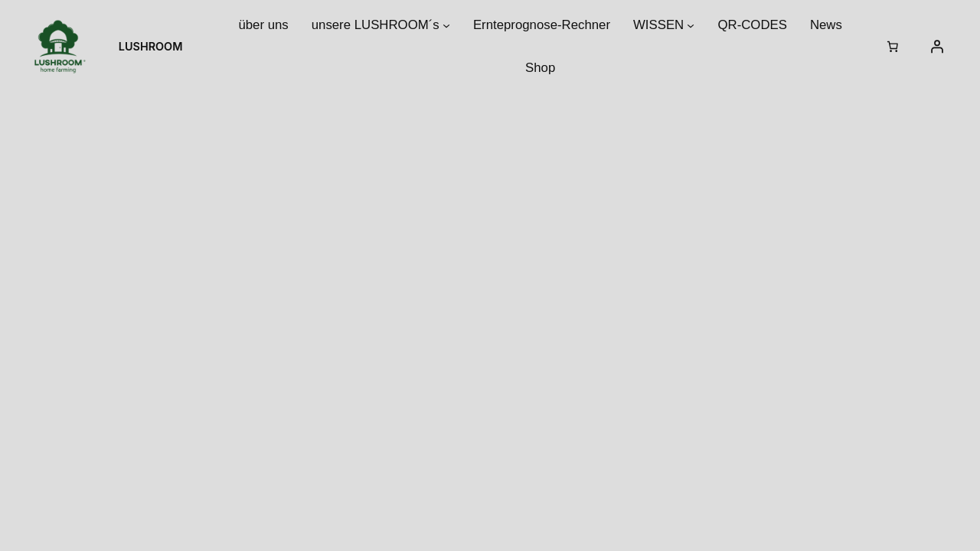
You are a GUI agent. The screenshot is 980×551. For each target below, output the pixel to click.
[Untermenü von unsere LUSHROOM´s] (446, 25)
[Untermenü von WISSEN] (691, 25)
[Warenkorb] (893, 47)
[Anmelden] (937, 47)
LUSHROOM (151, 46)
